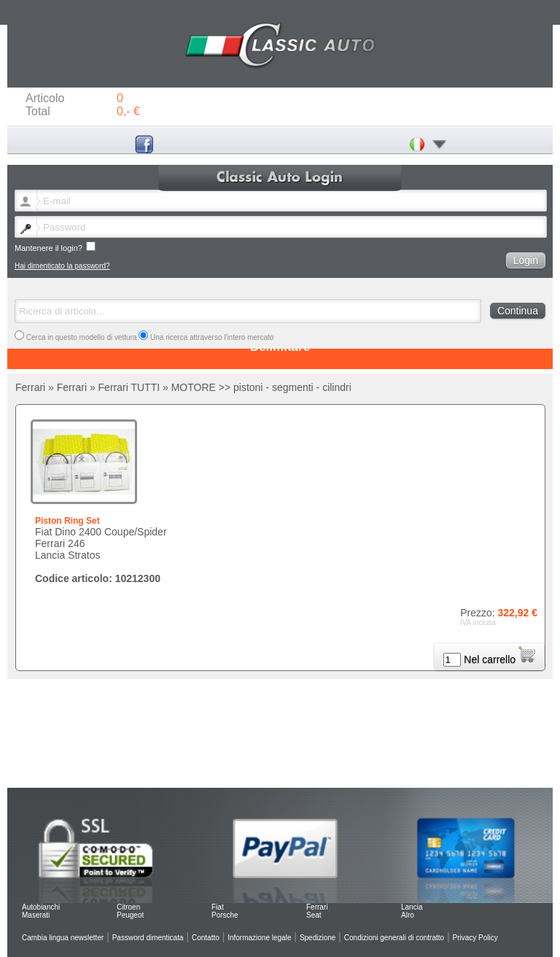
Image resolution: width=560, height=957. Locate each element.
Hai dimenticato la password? (62, 266)
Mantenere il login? (55, 247)
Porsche (225, 915)
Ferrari (317, 907)
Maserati (36, 915)
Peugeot (130, 915)
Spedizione (318, 938)
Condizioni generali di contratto (394, 938)
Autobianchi (41, 907)
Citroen (128, 907)
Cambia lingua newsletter (63, 938)
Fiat (218, 907)
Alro (408, 915)
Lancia (412, 907)
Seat (314, 915)
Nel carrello (499, 659)
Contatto (206, 938)
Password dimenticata (148, 938)
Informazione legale (259, 938)
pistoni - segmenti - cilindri (292, 387)
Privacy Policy (475, 938)
